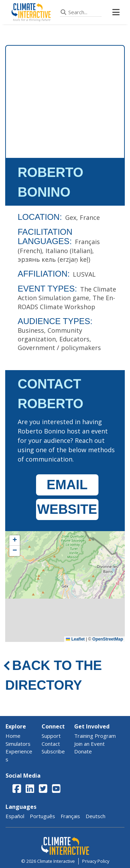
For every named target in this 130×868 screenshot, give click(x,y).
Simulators (18, 744)
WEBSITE (67, 509)
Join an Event (89, 744)
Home (13, 736)
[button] (15, 540)
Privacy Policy (96, 861)
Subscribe (53, 751)
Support (51, 736)
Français (70, 816)
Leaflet (75, 639)
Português (42, 816)
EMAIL (67, 485)
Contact (51, 744)
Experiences (19, 755)
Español (15, 816)
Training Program (95, 736)
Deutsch (96, 816)
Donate (83, 751)
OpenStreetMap (108, 639)
